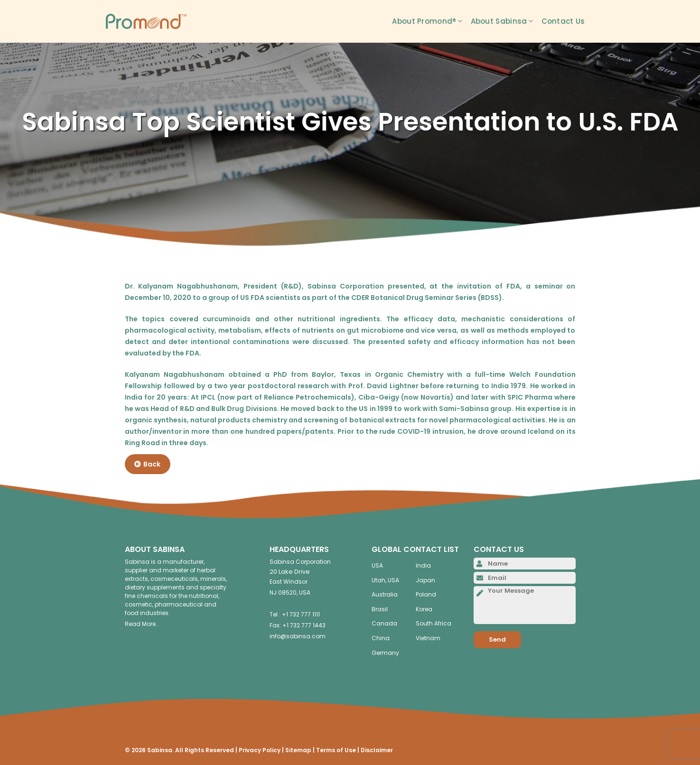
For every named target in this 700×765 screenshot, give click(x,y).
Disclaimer (377, 750)
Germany (385, 653)
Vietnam (428, 638)
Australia (385, 594)
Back (147, 464)
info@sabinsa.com (298, 636)
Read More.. (142, 624)
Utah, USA (385, 580)
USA (377, 565)
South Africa (434, 623)
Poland (426, 594)
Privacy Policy (260, 750)
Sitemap (298, 750)
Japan (425, 580)
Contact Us (563, 21)
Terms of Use (336, 750)
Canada (384, 623)
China (381, 638)
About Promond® (431, 21)
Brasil (380, 609)
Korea (424, 609)
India (423, 565)
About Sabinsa (506, 21)
